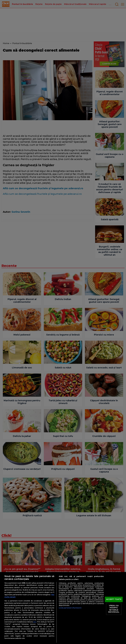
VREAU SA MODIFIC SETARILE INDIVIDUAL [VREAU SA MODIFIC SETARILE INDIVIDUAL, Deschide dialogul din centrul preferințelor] (114, 609)
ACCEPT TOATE (114, 599)
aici (35, 622)
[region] (63, 608)
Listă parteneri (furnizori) (70, 608)
